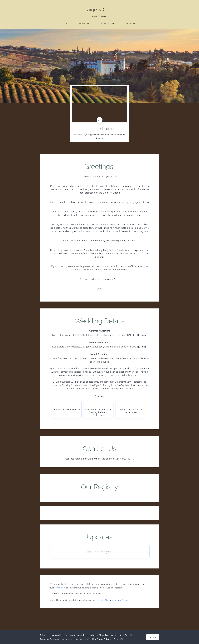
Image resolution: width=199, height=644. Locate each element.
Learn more (60, 588)
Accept (153, 637)
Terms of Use (103, 600)
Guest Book (107, 24)
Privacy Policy (120, 600)
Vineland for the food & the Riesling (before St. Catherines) (98, 412)
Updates (131, 24)
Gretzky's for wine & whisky (67, 410)
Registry (84, 24)
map (144, 335)
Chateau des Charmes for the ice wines (130, 411)
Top (66, 24)
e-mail (95, 459)
